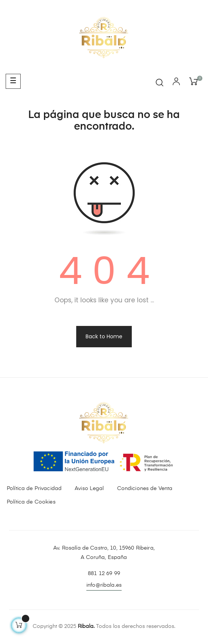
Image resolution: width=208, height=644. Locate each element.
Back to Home (104, 336)
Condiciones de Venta (145, 489)
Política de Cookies (31, 502)
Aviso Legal (89, 489)
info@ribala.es (104, 585)
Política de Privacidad (34, 489)
